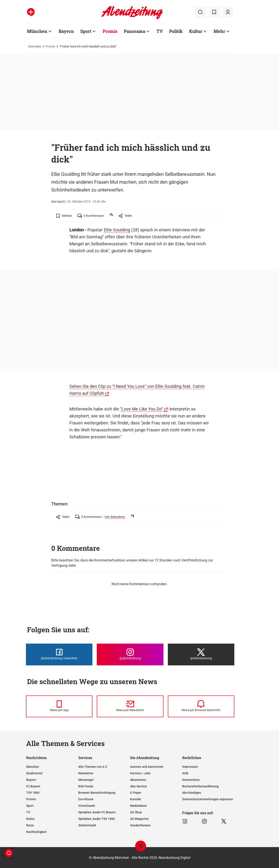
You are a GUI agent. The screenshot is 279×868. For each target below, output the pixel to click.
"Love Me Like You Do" (141, 409)
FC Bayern (33, 786)
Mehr (219, 31)
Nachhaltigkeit (36, 832)
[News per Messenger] (59, 706)
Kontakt (136, 799)
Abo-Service (139, 786)
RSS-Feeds (86, 786)
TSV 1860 (33, 793)
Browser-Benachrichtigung (97, 793)
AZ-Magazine (139, 819)
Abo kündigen (192, 793)
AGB (185, 773)
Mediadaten (139, 806)
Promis (110, 31)
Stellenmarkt (87, 825)
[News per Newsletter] (130, 706)
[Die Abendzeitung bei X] (201, 654)
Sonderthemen (140, 825)
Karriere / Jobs (140, 773)
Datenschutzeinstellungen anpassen (208, 799)
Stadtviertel (34, 773)
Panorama (134, 31)
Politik (176, 31)
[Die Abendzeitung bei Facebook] (59, 654)
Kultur (196, 31)
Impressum (190, 767)
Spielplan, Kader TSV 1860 (97, 819)
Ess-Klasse (86, 799)
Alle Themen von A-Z (93, 767)
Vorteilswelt (87, 806)
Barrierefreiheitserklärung (200, 786)
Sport (86, 31)
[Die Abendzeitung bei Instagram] (130, 654)
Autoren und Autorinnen (147, 767)
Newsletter (86, 773)
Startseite (35, 46)
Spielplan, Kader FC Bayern (97, 812)
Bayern (66, 31)
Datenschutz (191, 780)
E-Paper (136, 793)
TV (160, 31)
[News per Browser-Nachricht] (201, 706)
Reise (30, 825)
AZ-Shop (136, 812)
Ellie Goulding (117, 230)
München (37, 31)
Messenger (86, 780)
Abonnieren (138, 780)
